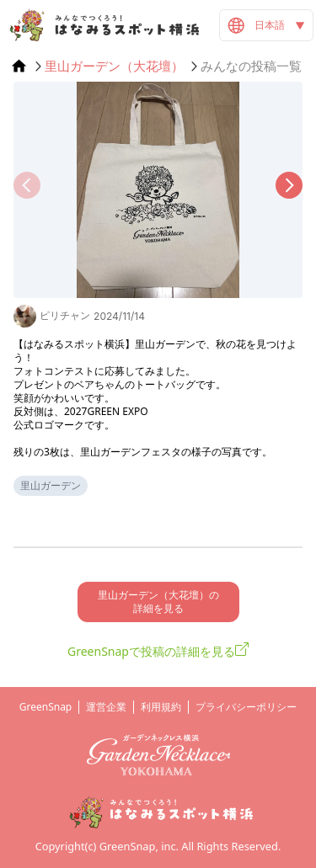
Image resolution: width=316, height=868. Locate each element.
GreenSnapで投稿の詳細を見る (151, 651)
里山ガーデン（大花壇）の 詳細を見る (158, 602)
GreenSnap (46, 707)
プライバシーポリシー (246, 707)
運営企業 (106, 707)
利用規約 (161, 707)
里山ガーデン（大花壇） (114, 66)
